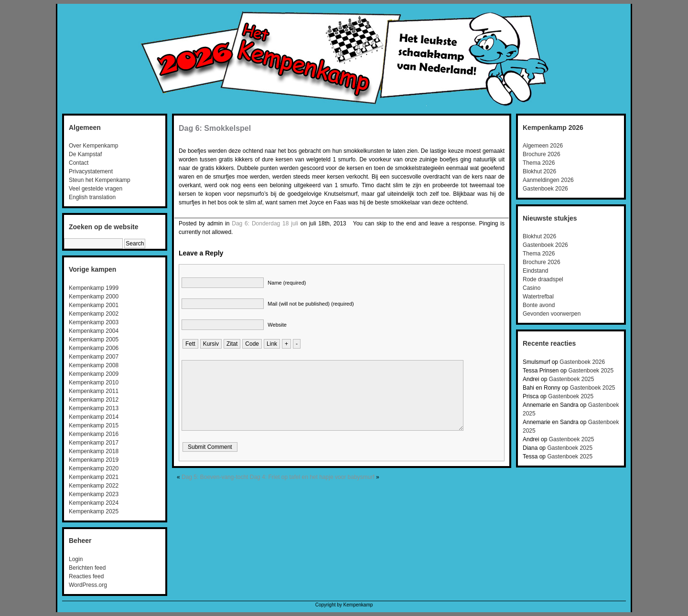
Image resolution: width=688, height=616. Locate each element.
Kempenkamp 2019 (94, 460)
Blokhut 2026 (539, 171)
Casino (532, 288)
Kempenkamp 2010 (94, 382)
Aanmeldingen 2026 (548, 180)
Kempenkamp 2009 (94, 374)
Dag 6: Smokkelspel (215, 128)
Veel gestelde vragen (96, 189)
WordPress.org (88, 585)
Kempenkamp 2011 (94, 391)
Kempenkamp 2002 (94, 314)
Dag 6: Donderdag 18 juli (265, 223)
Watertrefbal (538, 297)
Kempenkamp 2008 (94, 365)
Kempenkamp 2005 (94, 340)
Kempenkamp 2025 (94, 511)
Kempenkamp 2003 (94, 322)
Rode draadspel (543, 279)
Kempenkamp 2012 (94, 400)
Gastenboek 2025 (591, 371)
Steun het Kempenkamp (100, 180)
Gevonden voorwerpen (552, 314)
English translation (92, 197)
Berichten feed (87, 568)
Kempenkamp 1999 (94, 288)
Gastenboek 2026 (545, 189)
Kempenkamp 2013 (94, 408)
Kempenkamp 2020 (94, 468)
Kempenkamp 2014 (94, 417)
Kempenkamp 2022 (94, 486)
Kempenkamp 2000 (94, 297)
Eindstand (535, 271)
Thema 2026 (539, 163)
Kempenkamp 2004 (94, 331)
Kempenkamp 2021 (94, 477)
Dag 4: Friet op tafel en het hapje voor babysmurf (312, 477)
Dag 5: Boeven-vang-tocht (215, 477)
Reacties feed (86, 576)
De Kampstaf (85, 154)
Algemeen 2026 (543, 146)
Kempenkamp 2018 (94, 451)
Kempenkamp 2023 (94, 494)
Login (76, 559)
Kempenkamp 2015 (94, 425)
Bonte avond (539, 305)
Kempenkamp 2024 (94, 503)
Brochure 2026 (542, 154)
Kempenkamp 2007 (94, 357)
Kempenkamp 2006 (94, 348)
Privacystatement (91, 171)
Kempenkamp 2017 (94, 443)
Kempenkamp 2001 (94, 305)
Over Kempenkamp (93, 146)
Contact (79, 163)
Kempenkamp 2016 (94, 434)
